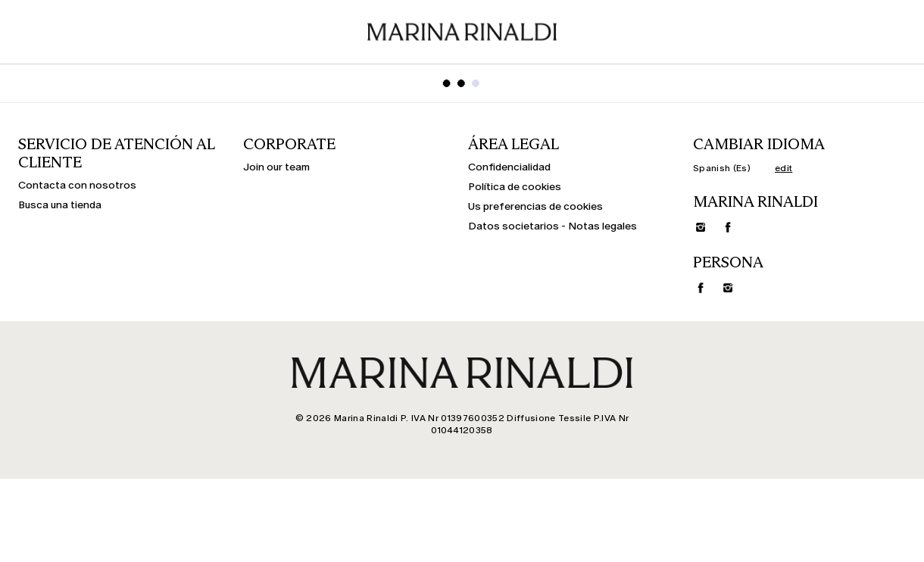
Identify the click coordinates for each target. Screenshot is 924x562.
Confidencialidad (509, 167)
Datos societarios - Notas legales (553, 226)
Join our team (276, 167)
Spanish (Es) (722, 168)
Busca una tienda (60, 205)
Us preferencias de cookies (535, 207)
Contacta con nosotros (77, 186)
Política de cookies (515, 187)
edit (784, 168)
